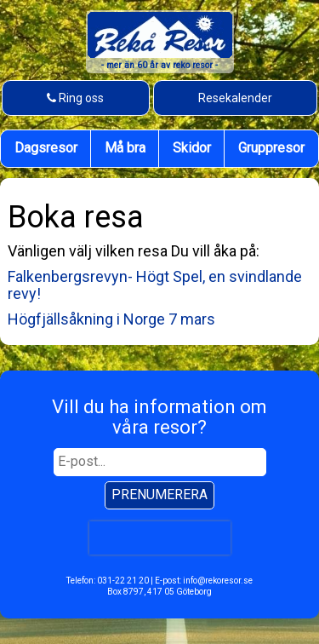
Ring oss (75, 97)
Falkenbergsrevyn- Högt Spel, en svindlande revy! (155, 285)
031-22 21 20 (123, 581)
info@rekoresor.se (218, 581)
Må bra (125, 148)
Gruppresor (271, 148)
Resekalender (235, 98)
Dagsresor (46, 148)
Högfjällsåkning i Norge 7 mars (111, 319)
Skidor (192, 148)
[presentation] (159, 537)
